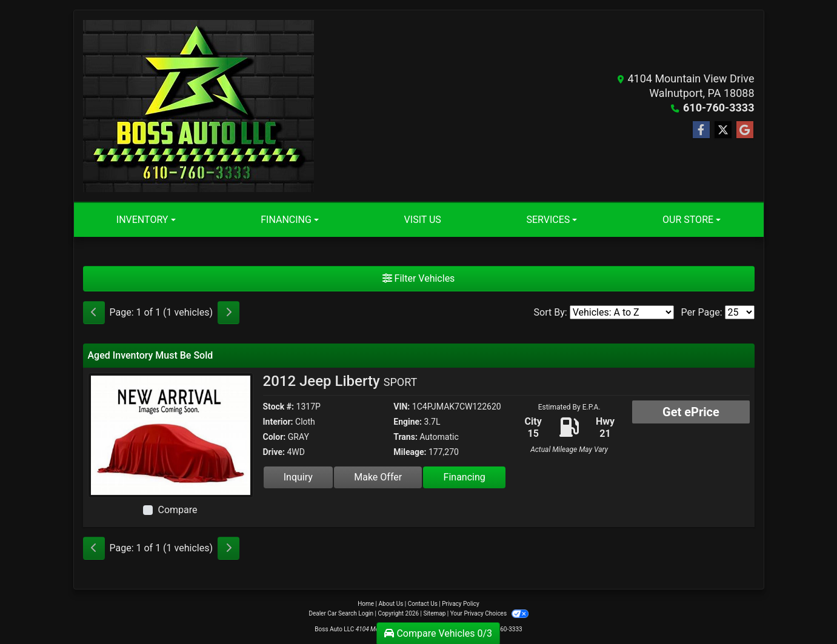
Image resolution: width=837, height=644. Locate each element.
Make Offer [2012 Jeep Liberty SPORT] (378, 477)
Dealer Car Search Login (341, 613)
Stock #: (279, 407)
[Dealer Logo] (198, 106)
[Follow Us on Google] (745, 130)
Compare (177, 510)
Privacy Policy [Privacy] (461, 604)
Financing (465, 477)
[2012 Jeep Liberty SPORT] (171, 435)
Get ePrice (691, 412)
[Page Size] (740, 312)
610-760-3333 (719, 108)
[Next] (228, 313)
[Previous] (94, 313)
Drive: (274, 452)
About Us (391, 604)
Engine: (408, 422)
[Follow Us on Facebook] (701, 130)
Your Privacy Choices (489, 613)
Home (366, 604)
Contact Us (423, 604)
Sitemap (434, 613)
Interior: (278, 422)
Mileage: (410, 452)
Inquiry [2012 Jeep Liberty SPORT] (298, 477)
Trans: (405, 437)
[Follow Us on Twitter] (723, 130)
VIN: (402, 407)
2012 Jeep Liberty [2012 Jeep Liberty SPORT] (340, 381)
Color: (275, 437)
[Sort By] (622, 312)
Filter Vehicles (419, 278)
